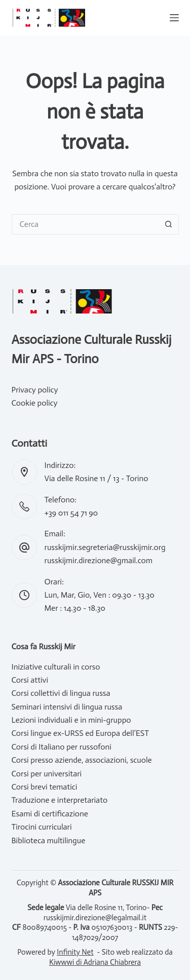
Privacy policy (35, 390)
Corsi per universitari (47, 774)
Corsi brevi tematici (45, 787)
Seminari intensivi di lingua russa (67, 707)
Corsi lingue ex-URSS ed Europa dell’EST (80, 733)
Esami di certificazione (50, 814)
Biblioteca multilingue (49, 840)
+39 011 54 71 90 (71, 513)
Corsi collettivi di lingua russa (61, 693)
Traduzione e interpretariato (60, 800)
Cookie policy (35, 403)
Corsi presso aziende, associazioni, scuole (82, 760)
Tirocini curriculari (42, 827)
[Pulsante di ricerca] (169, 224)
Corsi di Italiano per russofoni (62, 747)
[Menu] (174, 18)
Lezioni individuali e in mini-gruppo (71, 720)
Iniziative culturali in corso (56, 667)
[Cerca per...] (85, 224)
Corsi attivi (30, 680)
